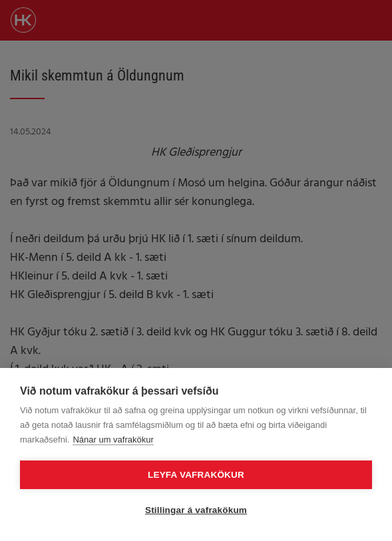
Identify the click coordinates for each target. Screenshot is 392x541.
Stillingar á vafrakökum (196, 510)
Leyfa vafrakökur (196, 475)
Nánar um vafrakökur (113, 440)
